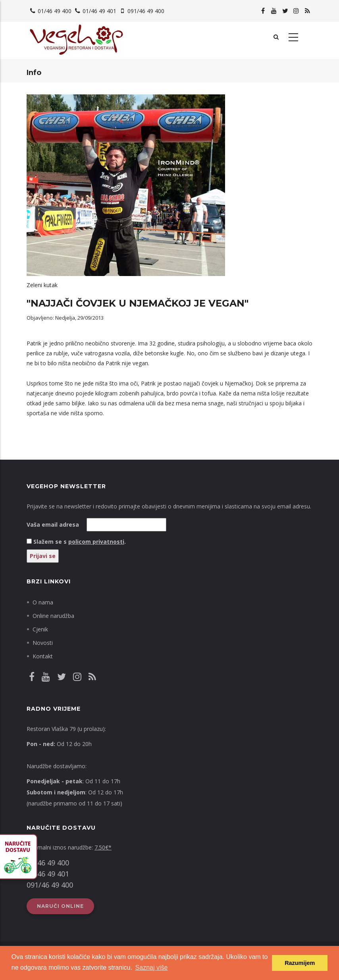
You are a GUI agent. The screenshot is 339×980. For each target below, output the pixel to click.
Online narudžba (53, 616)
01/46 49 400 (55, 11)
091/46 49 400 (146, 11)
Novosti (43, 643)
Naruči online (60, 906)
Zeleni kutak (42, 285)
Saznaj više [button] (152, 968)
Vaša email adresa (53, 525)
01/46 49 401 (99, 11)
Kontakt (43, 656)
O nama (43, 602)
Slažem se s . (80, 542)
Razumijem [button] (300, 963)
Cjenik (40, 629)
